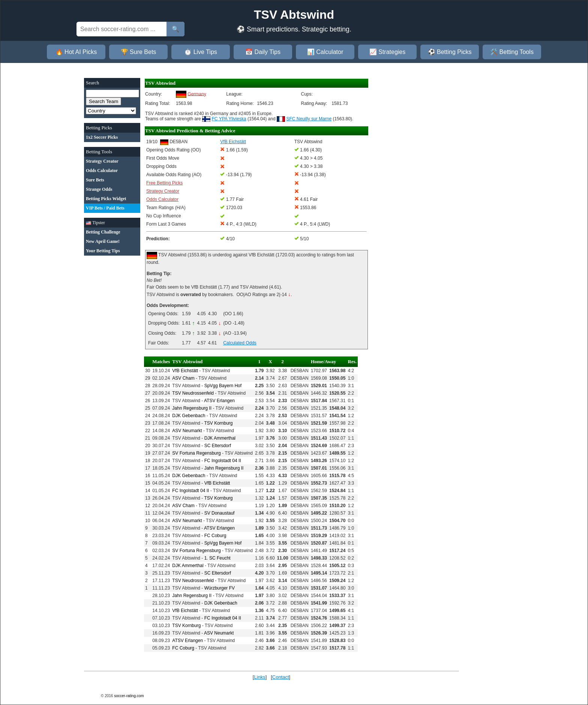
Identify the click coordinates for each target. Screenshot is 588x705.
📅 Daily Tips (263, 52)
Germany (197, 94)
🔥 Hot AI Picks (76, 52)
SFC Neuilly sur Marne (309, 119)
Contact (281, 677)
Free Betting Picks (164, 183)
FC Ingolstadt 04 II (223, 461)
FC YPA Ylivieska (229, 119)
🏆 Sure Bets (139, 52)
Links (259, 677)
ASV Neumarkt (187, 431)
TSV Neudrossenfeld (193, 393)
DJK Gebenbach (189, 416)
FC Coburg (215, 536)
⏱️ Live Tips (201, 52)
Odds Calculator (162, 199)
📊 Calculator (325, 52)
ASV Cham (183, 378)
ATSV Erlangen (219, 401)
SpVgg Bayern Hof (223, 386)
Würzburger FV (220, 588)
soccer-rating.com (129, 696)
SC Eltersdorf (218, 446)
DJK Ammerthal (220, 438)
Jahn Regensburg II (192, 408)
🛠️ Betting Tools (512, 52)
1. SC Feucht (217, 558)
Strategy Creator (163, 191)
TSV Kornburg (218, 423)
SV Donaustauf (220, 513)
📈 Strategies (387, 52)
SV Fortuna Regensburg (196, 453)
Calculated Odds (240, 343)
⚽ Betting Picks (450, 52)
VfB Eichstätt (185, 371)
